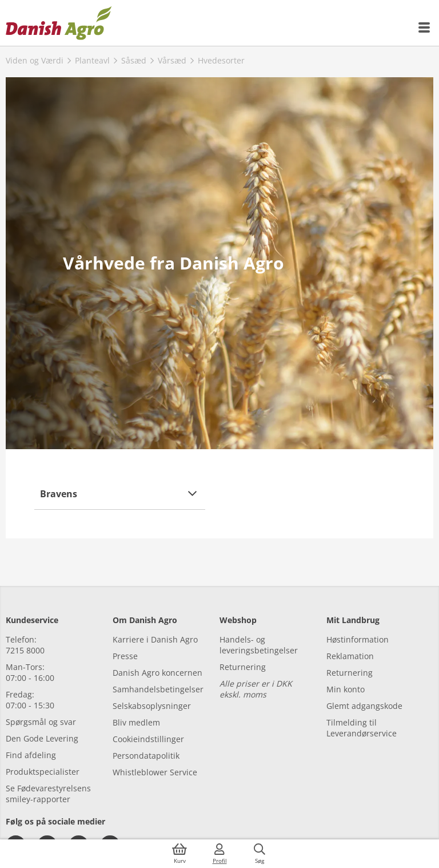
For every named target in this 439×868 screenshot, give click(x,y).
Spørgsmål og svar (41, 722)
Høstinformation (358, 639)
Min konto (346, 689)
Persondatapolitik (146, 756)
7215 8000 (25, 650)
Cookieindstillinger (148, 739)
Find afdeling (31, 755)
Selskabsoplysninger (152, 706)
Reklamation (350, 656)
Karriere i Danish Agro (155, 639)
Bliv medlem (136, 722)
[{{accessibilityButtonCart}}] (179, 854)
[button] (120, 494)
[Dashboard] (59, 23)
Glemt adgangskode (364, 706)
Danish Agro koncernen (157, 673)
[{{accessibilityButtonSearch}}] (260, 854)
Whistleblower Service (155, 772)
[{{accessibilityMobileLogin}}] (219, 854)
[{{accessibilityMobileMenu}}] (425, 27)
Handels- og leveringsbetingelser (259, 645)
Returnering (243, 667)
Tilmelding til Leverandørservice (362, 728)
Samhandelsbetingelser (158, 689)
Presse (125, 656)
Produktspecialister (43, 772)
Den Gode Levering (42, 738)
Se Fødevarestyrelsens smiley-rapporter (48, 794)
